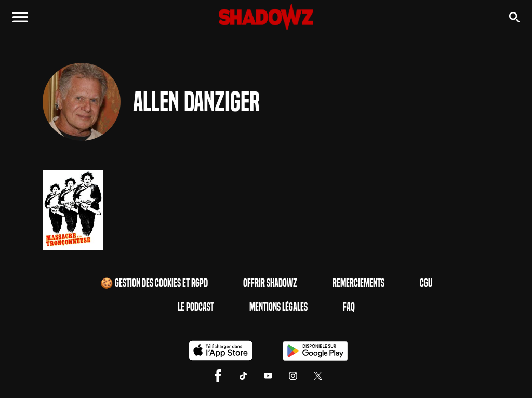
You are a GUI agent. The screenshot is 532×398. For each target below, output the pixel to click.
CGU (426, 283)
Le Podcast (196, 307)
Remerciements (358, 283)
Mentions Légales (278, 307)
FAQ (349, 307)
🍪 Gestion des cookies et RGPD (154, 283)
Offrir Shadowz (270, 283)
